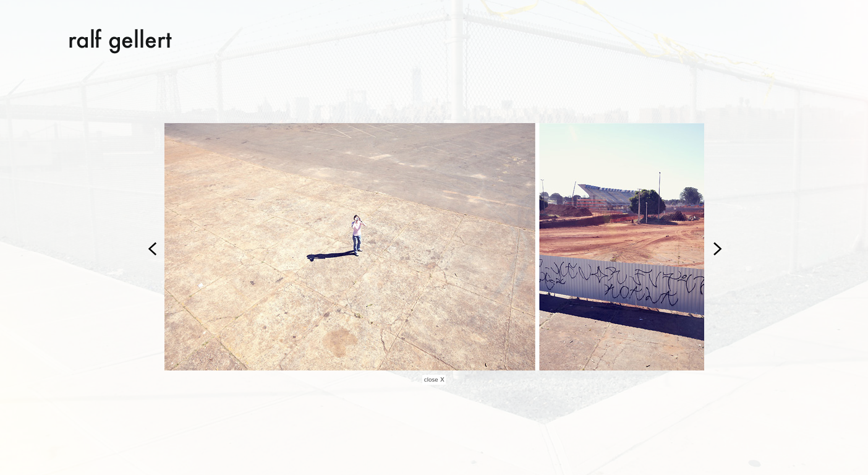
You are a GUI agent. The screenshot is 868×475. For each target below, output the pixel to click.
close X (434, 380)
